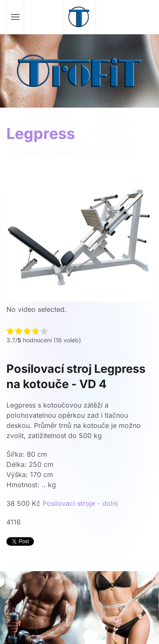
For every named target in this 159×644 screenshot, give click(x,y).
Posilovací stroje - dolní (80, 503)
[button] (15, 17)
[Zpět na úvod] (79, 17)
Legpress (41, 133)
